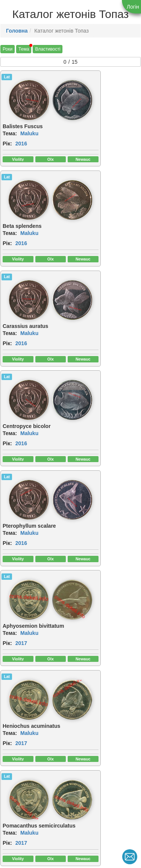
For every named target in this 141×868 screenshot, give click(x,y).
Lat (7, 77)
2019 (21, 622)
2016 (21, 138)
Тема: (10, 127)
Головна (17, 31)
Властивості (48, 49)
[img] (53, 97)
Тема (24, 49)
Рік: (7, 138)
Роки (8, 49)
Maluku (29, 127)
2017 (93, 329)
